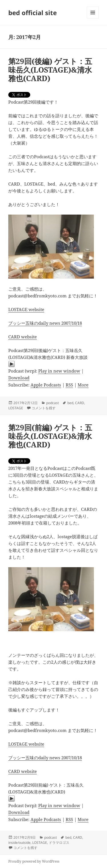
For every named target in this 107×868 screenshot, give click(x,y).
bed (70, 403)
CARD (80, 403)
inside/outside (19, 843)
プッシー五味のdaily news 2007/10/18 (45, 323)
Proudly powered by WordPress (34, 861)
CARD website (23, 337)
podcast (53, 403)
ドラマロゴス (59, 843)
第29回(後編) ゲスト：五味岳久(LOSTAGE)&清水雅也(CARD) (50, 70)
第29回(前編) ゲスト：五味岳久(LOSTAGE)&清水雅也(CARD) (50, 436)
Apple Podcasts (46, 385)
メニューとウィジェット (93, 18)
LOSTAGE (16, 408)
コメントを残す (44, 408)
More (83, 385)
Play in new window (59, 371)
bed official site (33, 13)
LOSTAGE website (26, 309)
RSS (69, 385)
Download (19, 378)
